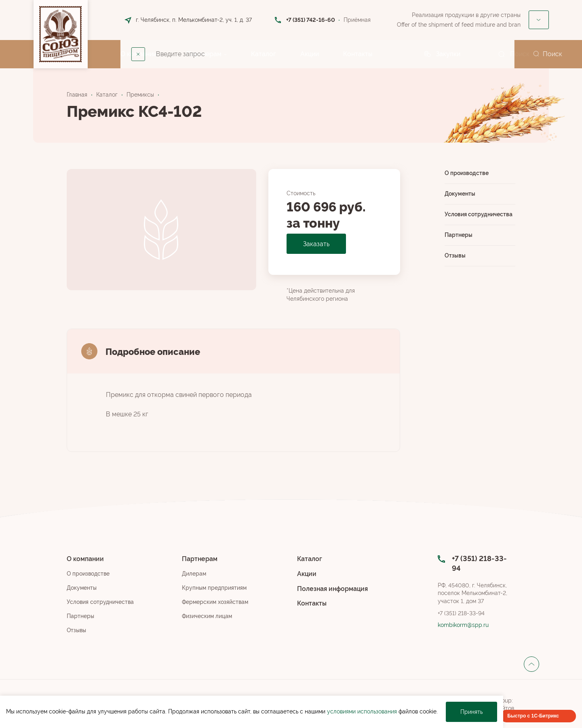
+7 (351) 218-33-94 (461, 613)
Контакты (358, 54)
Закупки (448, 54)
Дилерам (194, 574)
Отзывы (455, 255)
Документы (460, 194)
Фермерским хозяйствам (215, 602)
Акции (310, 54)
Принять (471, 712)
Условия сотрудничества (479, 214)
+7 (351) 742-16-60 (311, 20)
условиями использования (362, 711)
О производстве (467, 173)
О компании (139, 54)
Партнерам (204, 54)
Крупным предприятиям (214, 588)
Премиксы (140, 95)
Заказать (316, 244)
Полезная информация (332, 589)
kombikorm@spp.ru (463, 625)
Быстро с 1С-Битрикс (533, 716)
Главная (77, 95)
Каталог (264, 54)
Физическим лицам (207, 616)
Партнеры (459, 235)
